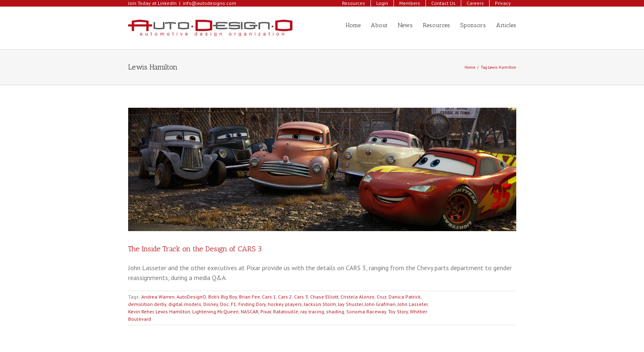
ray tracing (312, 311)
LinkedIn (167, 3)
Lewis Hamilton (173, 311)
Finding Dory (252, 304)
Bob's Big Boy (223, 297)
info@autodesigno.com (209, 3)
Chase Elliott (324, 297)
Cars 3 (301, 297)
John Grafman (380, 304)
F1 (233, 304)
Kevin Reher (141, 311)
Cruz (382, 297)
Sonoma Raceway (366, 311)
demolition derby (147, 304)
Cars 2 (285, 297)
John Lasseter (413, 304)
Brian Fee (250, 297)
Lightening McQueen (215, 311)
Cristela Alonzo (358, 297)
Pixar (266, 311)
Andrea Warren (158, 297)
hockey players (285, 304)
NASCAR (250, 311)
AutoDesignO (191, 297)
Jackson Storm (320, 304)
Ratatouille (286, 311)
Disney (211, 304)
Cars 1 (269, 297)
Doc (224, 304)
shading (335, 311)
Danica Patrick (405, 297)
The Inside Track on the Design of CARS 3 (195, 249)
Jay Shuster (350, 304)
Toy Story (398, 311)
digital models (185, 304)
